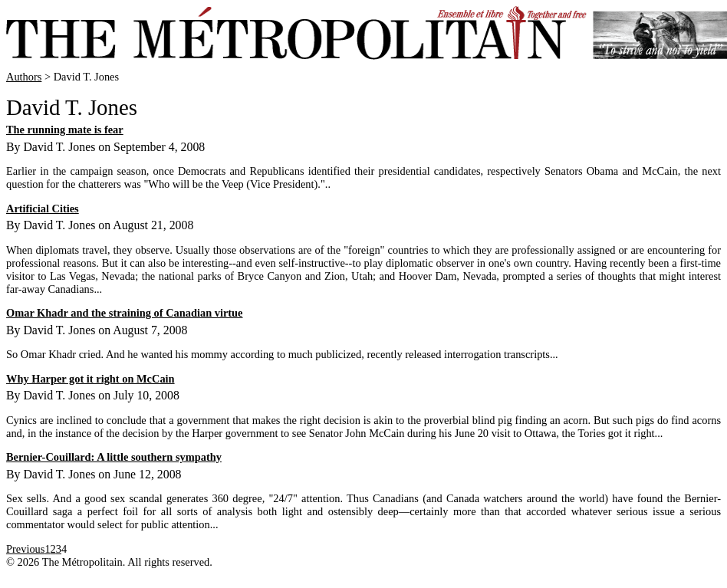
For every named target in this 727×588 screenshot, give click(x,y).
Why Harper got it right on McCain (90, 379)
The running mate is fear (65, 130)
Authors (24, 77)
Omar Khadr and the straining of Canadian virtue (125, 313)
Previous (25, 549)
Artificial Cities (43, 209)
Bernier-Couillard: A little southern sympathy (114, 457)
